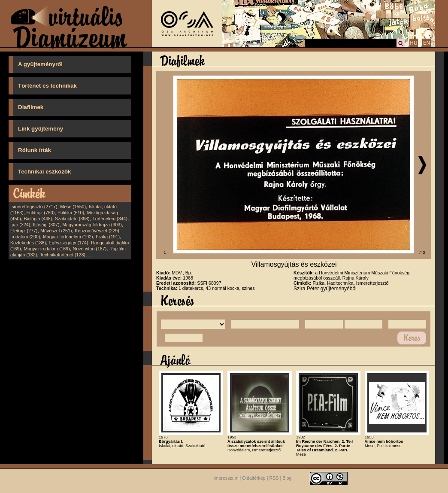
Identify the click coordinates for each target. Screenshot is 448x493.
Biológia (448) (38, 219)
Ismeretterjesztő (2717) (34, 207)
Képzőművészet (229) (97, 231)
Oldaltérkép (254, 478)
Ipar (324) (20, 225)
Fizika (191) (108, 237)
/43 (422, 253)
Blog (287, 478)
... (90, 255)
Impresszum (226, 478)
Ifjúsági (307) (46, 225)
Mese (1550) (73, 207)
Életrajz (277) (24, 231)
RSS (274, 478)
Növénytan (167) (89, 249)
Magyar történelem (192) (68, 237)
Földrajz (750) (40, 213)
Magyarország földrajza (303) (92, 225)
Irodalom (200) (25, 237)
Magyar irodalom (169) (47, 249)
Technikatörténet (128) (63, 255)
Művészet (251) (56, 231)
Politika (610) (71, 213)
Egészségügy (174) (69, 243)
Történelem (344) (110, 219)
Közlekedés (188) (28, 243)
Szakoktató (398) (72, 219)
